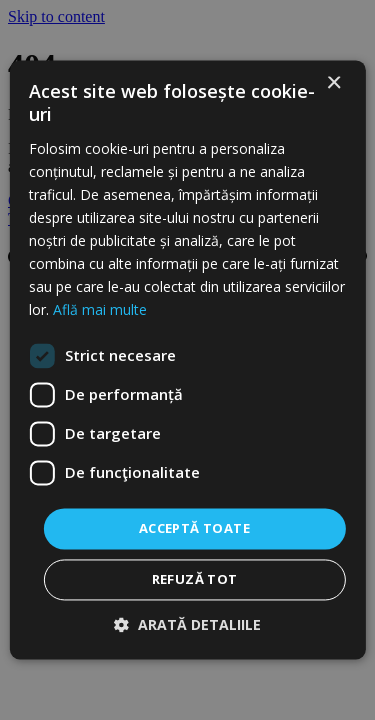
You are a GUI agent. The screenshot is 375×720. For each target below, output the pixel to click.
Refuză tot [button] (195, 580)
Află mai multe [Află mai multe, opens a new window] (100, 310)
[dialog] (187, 360)
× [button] (333, 83)
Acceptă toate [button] (194, 528)
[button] (187, 625)
